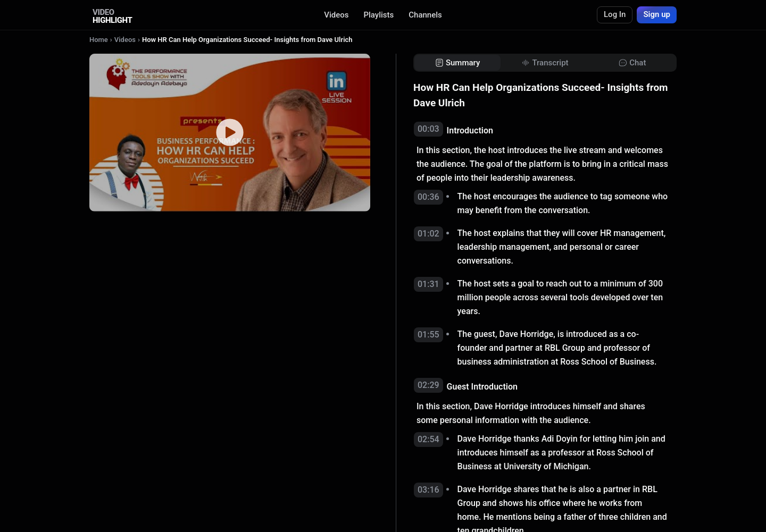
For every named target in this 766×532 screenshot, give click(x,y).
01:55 (428, 335)
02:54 (428, 439)
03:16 (428, 490)
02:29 (428, 385)
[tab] (457, 63)
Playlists (378, 15)
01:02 (428, 234)
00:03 (428, 129)
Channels (425, 15)
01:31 (428, 284)
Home (99, 40)
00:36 (428, 197)
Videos (336, 15)
